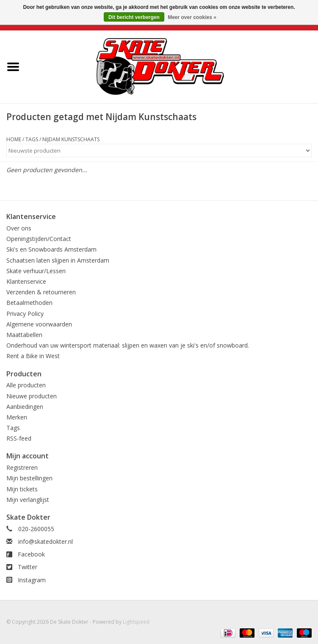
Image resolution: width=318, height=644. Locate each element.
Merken (17, 417)
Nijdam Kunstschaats (71, 139)
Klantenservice (26, 281)
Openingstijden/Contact (39, 239)
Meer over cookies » (192, 17)
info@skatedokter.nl (46, 541)
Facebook (31, 554)
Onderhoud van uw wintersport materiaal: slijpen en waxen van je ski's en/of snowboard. (128, 345)
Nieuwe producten (32, 396)
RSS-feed (19, 438)
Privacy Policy (25, 314)
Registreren (22, 467)
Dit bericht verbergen (134, 17)
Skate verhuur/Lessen (36, 271)
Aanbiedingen (25, 407)
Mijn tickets (22, 489)
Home (14, 139)
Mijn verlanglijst (28, 500)
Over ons (19, 228)
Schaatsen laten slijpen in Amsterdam (58, 260)
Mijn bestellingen (29, 478)
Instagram (32, 580)
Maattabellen (24, 335)
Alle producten (26, 385)
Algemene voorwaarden (39, 324)
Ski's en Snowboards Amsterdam (51, 249)
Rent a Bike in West (33, 356)
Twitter (28, 567)
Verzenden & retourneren (41, 292)
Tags (32, 139)
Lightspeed (136, 622)
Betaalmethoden (29, 303)
